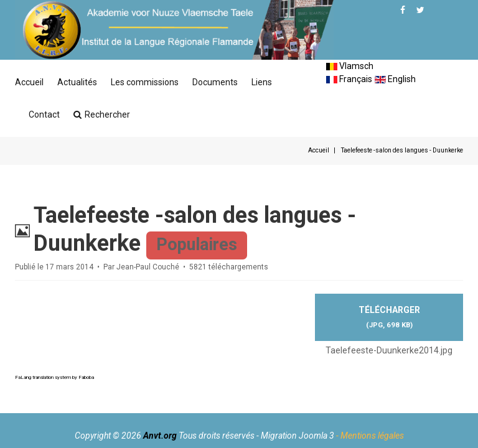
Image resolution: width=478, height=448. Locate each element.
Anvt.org (160, 436)
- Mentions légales (370, 436)
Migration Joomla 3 (298, 436)
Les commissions (145, 82)
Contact (44, 114)
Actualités (77, 82)
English (395, 79)
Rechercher (102, 114)
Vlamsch (350, 66)
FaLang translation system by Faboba (54, 377)
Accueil (29, 82)
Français (349, 79)
